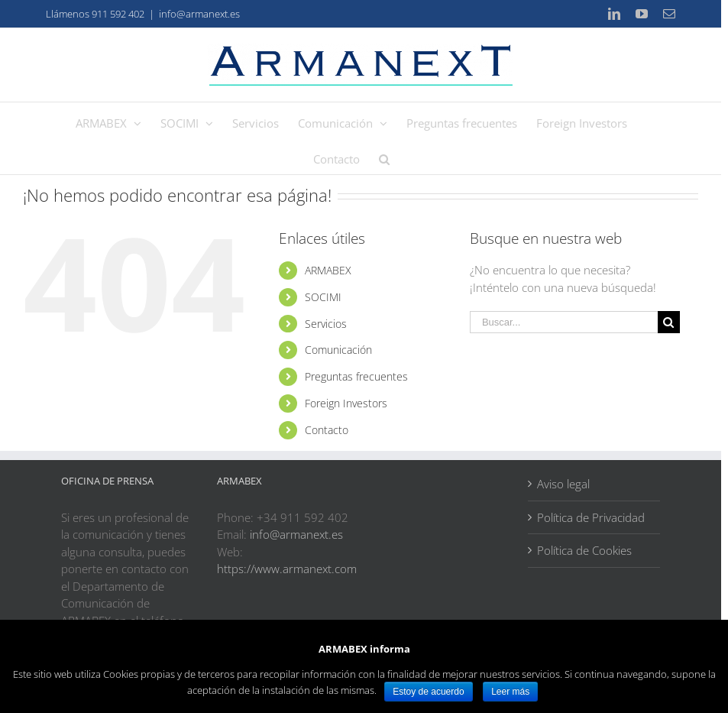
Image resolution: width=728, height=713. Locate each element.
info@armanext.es (199, 14)
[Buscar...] (564, 322)
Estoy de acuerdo (428, 692)
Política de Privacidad (591, 517)
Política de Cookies (584, 550)
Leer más (510, 692)
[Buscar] (384, 156)
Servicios (326, 324)
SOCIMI (323, 297)
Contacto (327, 430)
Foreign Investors (346, 403)
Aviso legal (563, 484)
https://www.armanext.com (287, 569)
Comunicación (338, 350)
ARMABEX (328, 270)
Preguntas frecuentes (356, 376)
